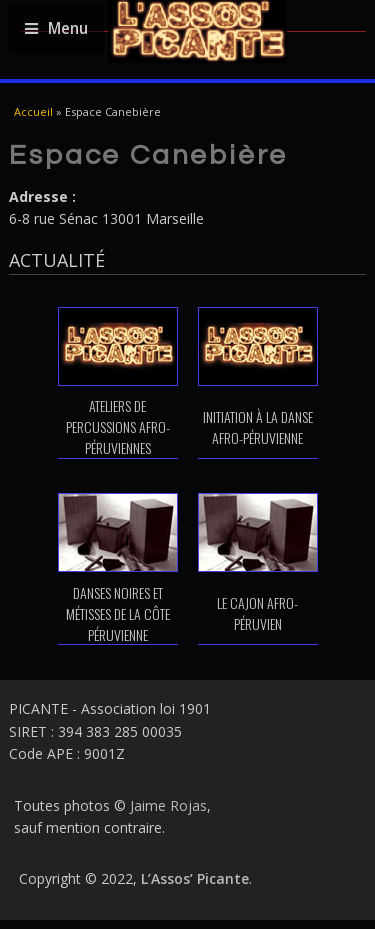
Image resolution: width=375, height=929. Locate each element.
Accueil (33, 111)
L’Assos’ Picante (195, 878)
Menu (56, 28)
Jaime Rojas (168, 805)
